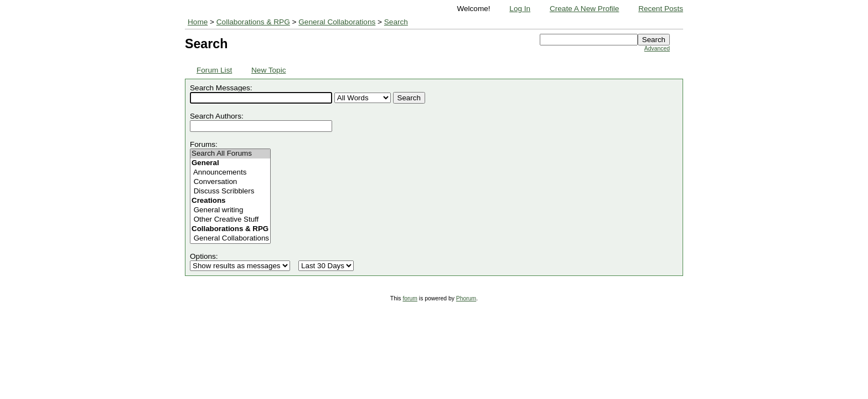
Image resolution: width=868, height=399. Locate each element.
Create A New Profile (584, 9)
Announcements (230, 173)
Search (396, 22)
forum (410, 298)
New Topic (268, 70)
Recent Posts (661, 9)
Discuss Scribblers (230, 191)
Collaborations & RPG (253, 22)
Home (198, 22)
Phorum (466, 298)
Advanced (657, 48)
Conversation (230, 182)
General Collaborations (337, 22)
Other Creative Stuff (230, 220)
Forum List (214, 70)
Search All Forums (230, 154)
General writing (230, 210)
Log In (520, 9)
